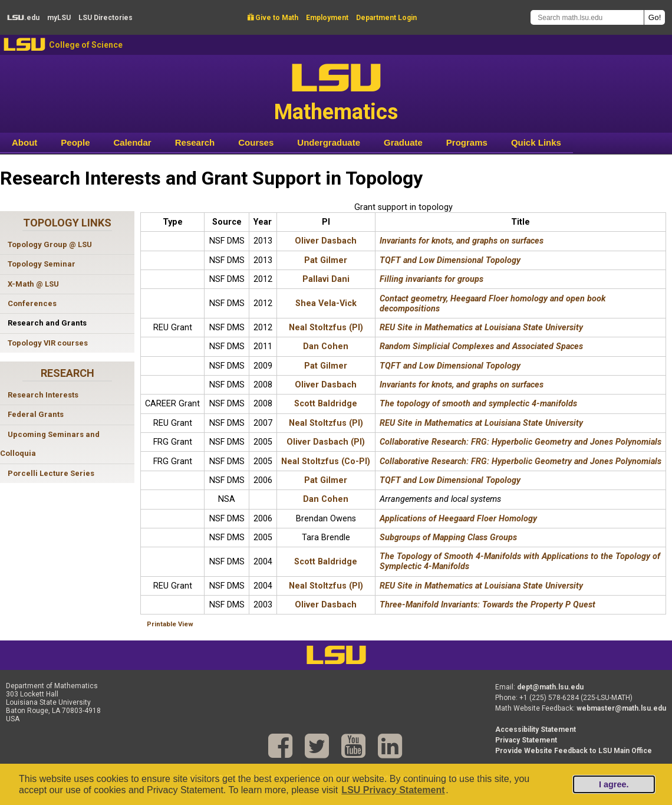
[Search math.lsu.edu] (587, 17)
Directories (106, 18)
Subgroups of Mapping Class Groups (448, 538)
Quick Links (536, 142)
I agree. (614, 784)
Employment (327, 18)
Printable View (170, 624)
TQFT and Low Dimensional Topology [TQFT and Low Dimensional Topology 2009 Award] (450, 366)
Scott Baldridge (326, 404)
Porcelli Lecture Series (51, 473)
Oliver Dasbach (326, 241)
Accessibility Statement (536, 730)
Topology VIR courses (48, 343)
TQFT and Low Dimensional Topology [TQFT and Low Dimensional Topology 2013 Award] (450, 260)
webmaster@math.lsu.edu (621, 708)
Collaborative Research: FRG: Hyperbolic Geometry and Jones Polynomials (521, 442)
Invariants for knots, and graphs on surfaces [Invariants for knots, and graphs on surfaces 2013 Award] (462, 241)
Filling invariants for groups (431, 279)
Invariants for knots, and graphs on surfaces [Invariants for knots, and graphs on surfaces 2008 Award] (462, 385)
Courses (256, 142)
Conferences (32, 303)
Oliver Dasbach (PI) (326, 442)
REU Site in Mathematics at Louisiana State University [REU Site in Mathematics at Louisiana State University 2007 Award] (481, 423)
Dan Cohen (326, 346)
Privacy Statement (526, 740)
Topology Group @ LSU (50, 244)
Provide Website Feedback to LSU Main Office (574, 751)
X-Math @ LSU (33, 284)
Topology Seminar (42, 264)
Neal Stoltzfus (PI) (326, 328)
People (75, 142)
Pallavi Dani (326, 279)
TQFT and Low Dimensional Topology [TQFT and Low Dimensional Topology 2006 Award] (450, 480)
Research (195, 142)
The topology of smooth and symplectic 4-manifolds (478, 404)
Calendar (133, 142)
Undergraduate (329, 142)
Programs (467, 142)
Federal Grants (36, 414)
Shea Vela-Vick (326, 303)
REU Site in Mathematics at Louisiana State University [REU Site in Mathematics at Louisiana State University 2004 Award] (481, 586)
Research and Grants (47, 323)
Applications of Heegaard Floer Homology (458, 519)
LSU (24, 45)
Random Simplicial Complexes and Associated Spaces (481, 346)
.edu (23, 18)
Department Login (386, 18)
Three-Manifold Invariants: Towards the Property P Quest (487, 605)
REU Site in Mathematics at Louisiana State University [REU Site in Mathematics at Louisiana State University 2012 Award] (481, 328)
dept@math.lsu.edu (550, 687)
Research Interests (43, 395)
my (59, 18)
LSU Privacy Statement (393, 790)
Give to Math (273, 18)
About (24, 142)
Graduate (403, 142)
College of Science (86, 45)
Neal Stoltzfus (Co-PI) (326, 461)
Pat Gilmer (326, 260)
